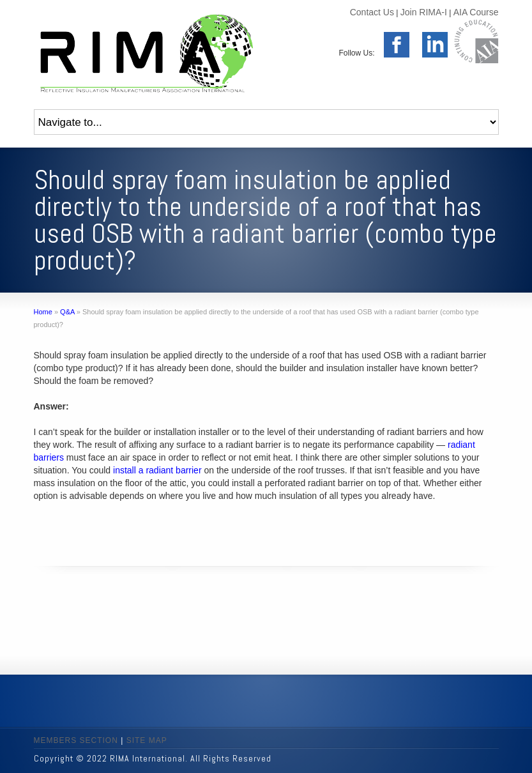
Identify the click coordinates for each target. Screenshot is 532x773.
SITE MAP (147, 740)
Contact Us (372, 12)
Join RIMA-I (424, 12)
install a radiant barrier (157, 470)
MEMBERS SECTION (76, 740)
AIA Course (476, 12)
